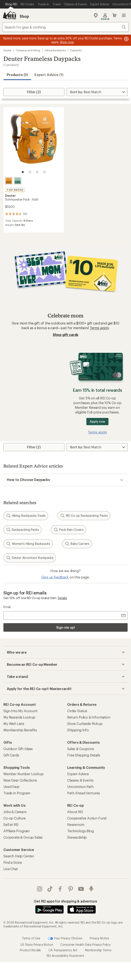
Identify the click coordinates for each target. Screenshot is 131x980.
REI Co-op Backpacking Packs (84, 516)
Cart (114, 15)
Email (7, 607)
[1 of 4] (23, 172)
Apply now (97, 421)
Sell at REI (11, 824)
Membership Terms (98, 941)
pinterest (71, 889)
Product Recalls (30, 941)
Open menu (124, 15)
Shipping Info (78, 730)
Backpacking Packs (22, 530)
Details (62, 598)
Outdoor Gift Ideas (18, 749)
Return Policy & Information (89, 717)
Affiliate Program (16, 831)
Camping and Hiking (28, 50)
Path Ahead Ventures (84, 793)
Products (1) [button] (17, 75)
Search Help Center (19, 856)
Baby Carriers (77, 544)
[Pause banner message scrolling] (126, 39)
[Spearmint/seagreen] (18, 181)
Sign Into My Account (20, 711)
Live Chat (11, 869)
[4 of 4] (44, 172)
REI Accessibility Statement (65, 947)
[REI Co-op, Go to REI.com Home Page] (9, 15)
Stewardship (77, 837)
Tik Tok (50, 889)
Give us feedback (55, 577)
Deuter (7, 50)
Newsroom (76, 824)
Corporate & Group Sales (23, 837)
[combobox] (65, 27)
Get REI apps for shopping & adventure (65, 901)
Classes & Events (80, 780)
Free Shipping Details (84, 755)
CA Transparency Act (63, 941)
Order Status (77, 711)
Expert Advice (78, 774)
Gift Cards (11, 755)
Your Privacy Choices (65, 930)
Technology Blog (80, 831)
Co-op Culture (15, 818)
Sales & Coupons (81, 749)
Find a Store (13, 862)
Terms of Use (31, 929)
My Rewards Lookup (19, 717)
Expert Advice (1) (49, 75)
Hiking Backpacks (55, 50)
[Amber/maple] (9, 181)
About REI (75, 812)
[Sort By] (97, 92)
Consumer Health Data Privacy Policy (85, 936)
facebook (60, 889)
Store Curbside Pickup (85, 724)
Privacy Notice (99, 929)
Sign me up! (65, 627)
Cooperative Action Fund (87, 818)
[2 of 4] (30, 172)
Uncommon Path (80, 787)
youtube (81, 889)
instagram (40, 889)
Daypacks (76, 50)
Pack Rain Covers (68, 530)
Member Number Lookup (23, 774)
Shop (24, 16)
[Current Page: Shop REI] (11, 4)
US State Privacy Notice (37, 936)
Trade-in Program (17, 793)
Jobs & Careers (15, 812)
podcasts (91, 889)
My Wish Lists (14, 724)
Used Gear (11, 787)
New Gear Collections (20, 780)
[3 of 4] (37, 172)
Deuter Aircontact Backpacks (30, 558)
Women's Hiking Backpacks (28, 544)
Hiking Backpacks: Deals (26, 516)
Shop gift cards (66, 335)
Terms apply (99, 328)
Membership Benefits (20, 730)
